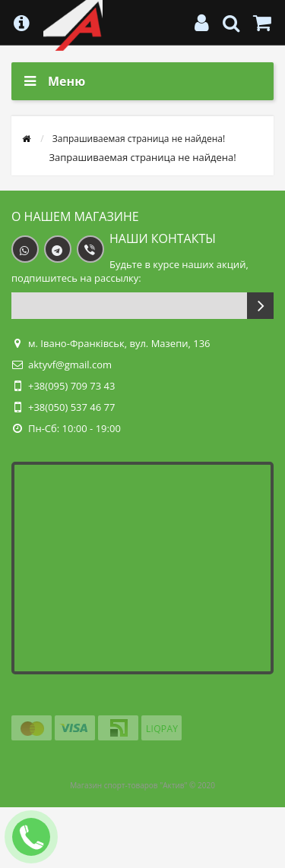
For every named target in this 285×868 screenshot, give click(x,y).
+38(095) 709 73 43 (71, 386)
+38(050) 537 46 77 (71, 407)
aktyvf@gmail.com (70, 365)
